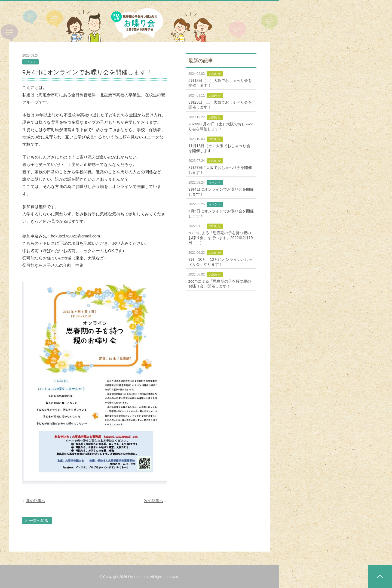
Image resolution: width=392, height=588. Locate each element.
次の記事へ (154, 501)
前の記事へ (36, 501)
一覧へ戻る (39, 521)
